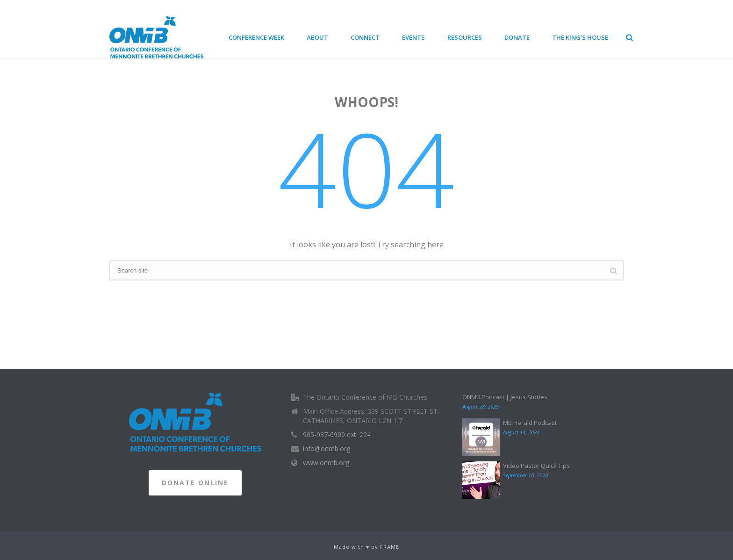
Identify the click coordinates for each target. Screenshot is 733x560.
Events (413, 37)
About (317, 37)
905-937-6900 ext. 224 (337, 435)
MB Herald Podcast (530, 423)
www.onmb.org (326, 463)
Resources (465, 37)
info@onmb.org (327, 449)
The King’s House (580, 37)
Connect (365, 37)
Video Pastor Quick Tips (536, 466)
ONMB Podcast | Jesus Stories (505, 397)
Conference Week (256, 37)
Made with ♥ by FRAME (367, 547)
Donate (517, 37)
